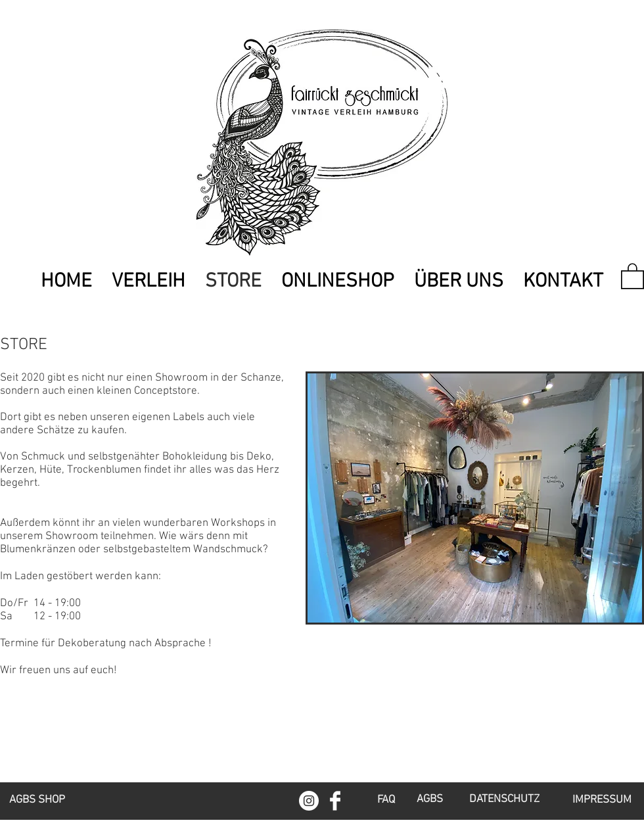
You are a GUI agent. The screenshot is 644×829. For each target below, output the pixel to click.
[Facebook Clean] (335, 801)
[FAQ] (386, 801)
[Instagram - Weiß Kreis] (309, 801)
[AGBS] (430, 800)
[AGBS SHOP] (37, 801)
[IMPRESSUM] (602, 801)
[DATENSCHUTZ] (504, 800)
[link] (632, 275)
